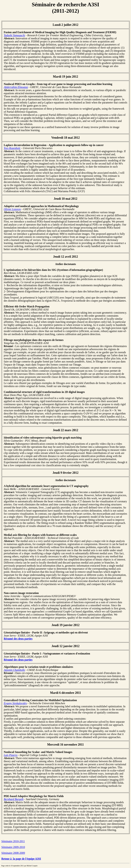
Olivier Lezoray (12, 209)
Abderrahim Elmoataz (16, 87)
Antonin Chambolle (14, 670)
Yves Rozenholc (12, 148)
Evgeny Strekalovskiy (15, 703)
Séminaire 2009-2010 (13, 847)
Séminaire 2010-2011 (13, 841)
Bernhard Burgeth (14, 799)
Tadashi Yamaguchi (14, 35)
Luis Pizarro (11, 755)
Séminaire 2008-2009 (13, 853)
